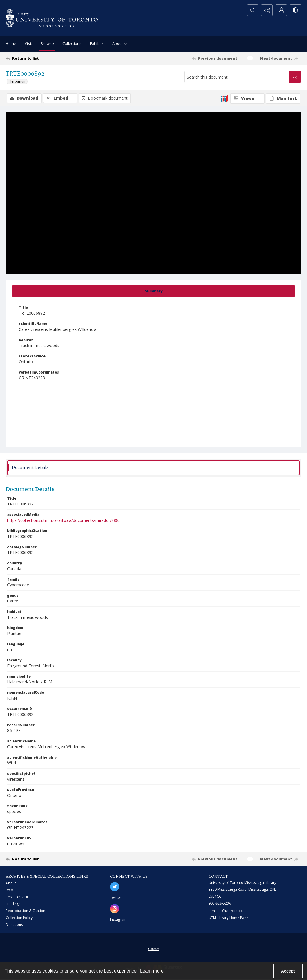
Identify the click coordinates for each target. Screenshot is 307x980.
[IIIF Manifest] (283, 98)
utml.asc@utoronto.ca (227, 911)
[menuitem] (153, 948)
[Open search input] (252, 10)
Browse (47, 43)
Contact (153, 949)
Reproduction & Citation (25, 911)
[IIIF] (224, 98)
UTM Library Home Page (228, 918)
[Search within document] (295, 77)
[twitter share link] (115, 887)
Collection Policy (19, 918)
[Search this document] (237, 77)
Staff (9, 890)
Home (11, 43)
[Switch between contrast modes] (295, 10)
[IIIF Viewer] (247, 98)
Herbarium (18, 81)
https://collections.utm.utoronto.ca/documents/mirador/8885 (64, 520)
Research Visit (17, 897)
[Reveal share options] (267, 10)
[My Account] (281, 10)
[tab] (153, 291)
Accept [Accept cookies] (288, 971)
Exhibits (97, 43)
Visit (28, 43)
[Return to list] (46, 58)
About (11, 883)
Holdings (13, 904)
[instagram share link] (115, 909)
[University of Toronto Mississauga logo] (52, 18)
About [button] (120, 44)
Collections (72, 43)
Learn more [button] (152, 971)
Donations (14, 925)
